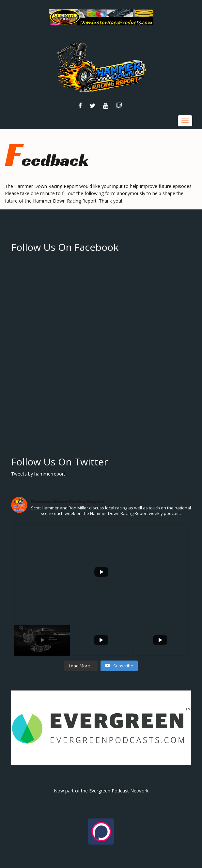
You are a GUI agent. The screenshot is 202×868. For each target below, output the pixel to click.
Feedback (47, 160)
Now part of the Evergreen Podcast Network (101, 791)
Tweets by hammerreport (38, 474)
